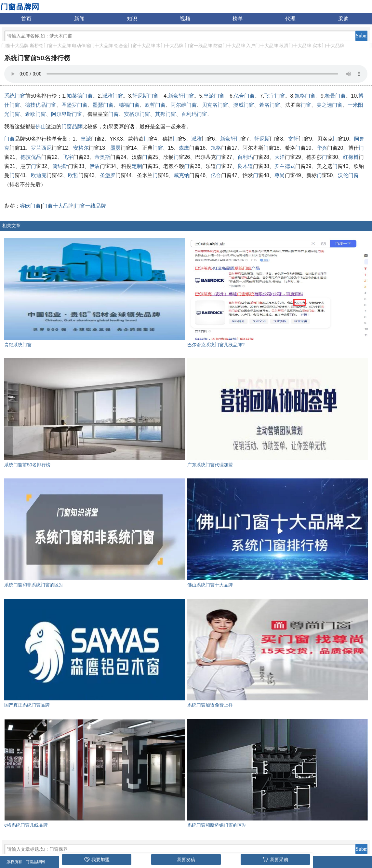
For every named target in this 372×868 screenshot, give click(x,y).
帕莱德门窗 (80, 96)
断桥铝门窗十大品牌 (50, 46)
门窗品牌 (72, 126)
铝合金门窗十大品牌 (135, 46)
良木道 (245, 166)
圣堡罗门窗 (74, 105)
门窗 (306, 105)
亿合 (216, 175)
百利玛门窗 (194, 114)
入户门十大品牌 (262, 46)
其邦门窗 (166, 114)
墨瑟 (115, 148)
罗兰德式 (285, 166)
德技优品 (31, 157)
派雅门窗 (113, 96)
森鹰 (184, 148)
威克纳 (181, 175)
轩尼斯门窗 (145, 96)
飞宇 (68, 157)
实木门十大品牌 (328, 46)
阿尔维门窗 (184, 105)
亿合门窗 (244, 96)
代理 (290, 19)
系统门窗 (15, 96)
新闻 (79, 19)
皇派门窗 (214, 96)
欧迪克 (39, 175)
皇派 (86, 139)
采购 (343, 19)
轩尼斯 (262, 139)
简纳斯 (60, 166)
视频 (185, 19)
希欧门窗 (35, 114)
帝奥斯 (102, 157)
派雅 (196, 139)
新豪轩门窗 (181, 96)
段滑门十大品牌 (295, 46)
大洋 (280, 157)
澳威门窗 (244, 105)
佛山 (41, 126)
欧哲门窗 (155, 105)
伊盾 (95, 166)
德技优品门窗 (41, 105)
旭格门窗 (305, 96)
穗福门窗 (129, 105)
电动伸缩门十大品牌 (92, 46)
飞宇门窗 (275, 96)
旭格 (216, 148)
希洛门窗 (270, 105)
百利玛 (245, 157)
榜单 (238, 19)
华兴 (322, 148)
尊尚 (280, 175)
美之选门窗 (329, 105)
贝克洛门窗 (215, 105)
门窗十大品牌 (15, 46)
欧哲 (73, 175)
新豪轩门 (231, 139)
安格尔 (81, 148)
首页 (26, 19)
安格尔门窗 (137, 114)
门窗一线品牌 (198, 46)
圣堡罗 (108, 175)
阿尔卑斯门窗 (67, 114)
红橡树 (351, 157)
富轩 (293, 139)
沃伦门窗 (348, 175)
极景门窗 (335, 96)
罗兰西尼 (41, 148)
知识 (132, 19)
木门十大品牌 (170, 46)
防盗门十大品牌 (229, 46)
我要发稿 (186, 860)
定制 (137, 166)
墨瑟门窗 (103, 105)
